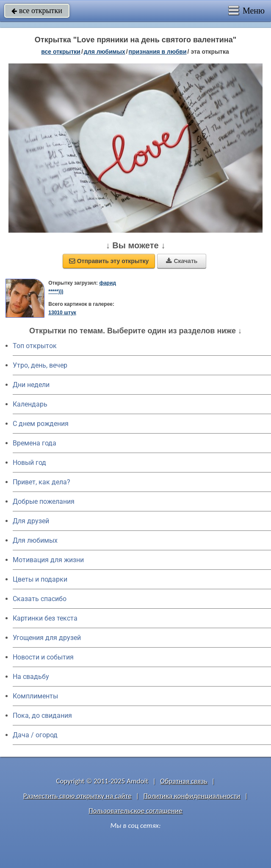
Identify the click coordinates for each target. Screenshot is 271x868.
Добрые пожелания (44, 501)
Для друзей (31, 521)
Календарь (30, 404)
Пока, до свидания (42, 716)
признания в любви (158, 52)
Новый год (29, 463)
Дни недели (31, 385)
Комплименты (35, 696)
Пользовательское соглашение (135, 811)
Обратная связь (184, 781)
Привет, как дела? (41, 482)
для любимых (105, 52)
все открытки (37, 11)
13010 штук (62, 313)
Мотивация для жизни (48, 560)
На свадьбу (31, 677)
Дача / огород (35, 735)
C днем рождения (41, 424)
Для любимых (35, 540)
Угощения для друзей (47, 638)
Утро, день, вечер (40, 365)
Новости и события (43, 657)
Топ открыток (35, 346)
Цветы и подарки (40, 579)
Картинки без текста (45, 618)
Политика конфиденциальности (192, 796)
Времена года (35, 443)
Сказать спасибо (40, 599)
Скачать (182, 261)
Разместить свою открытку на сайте (77, 796)
